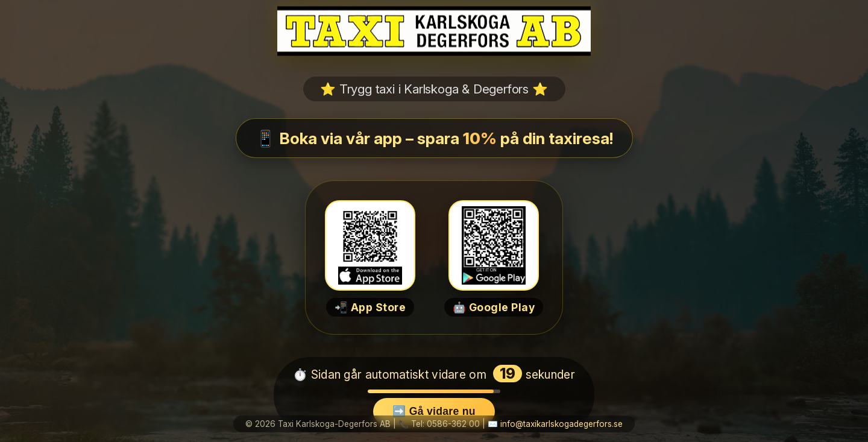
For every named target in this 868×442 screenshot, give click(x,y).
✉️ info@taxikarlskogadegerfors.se (555, 424)
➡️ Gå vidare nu (434, 411)
